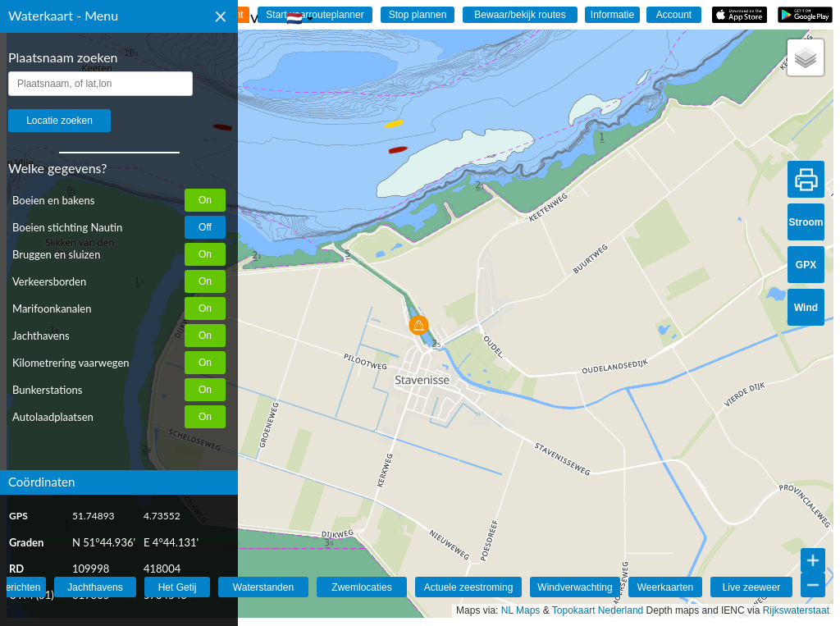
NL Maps (521, 610)
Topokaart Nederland (598, 610)
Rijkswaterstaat (796, 610)
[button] (396, 143)
